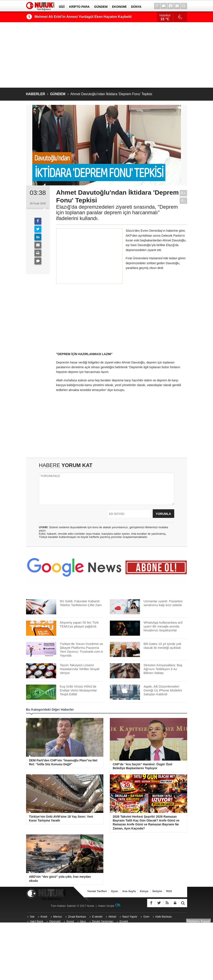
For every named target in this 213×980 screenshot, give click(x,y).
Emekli (124, 921)
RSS (169, 891)
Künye (144, 891)
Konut (70, 921)
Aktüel (112, 917)
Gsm (146, 917)
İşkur (83, 921)
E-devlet (97, 917)
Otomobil (55, 921)
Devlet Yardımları (103, 921)
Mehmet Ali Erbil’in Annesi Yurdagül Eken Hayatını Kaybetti (83, 17)
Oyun (114, 891)
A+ (183, 193)
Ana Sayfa (129, 891)
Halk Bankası (164, 917)
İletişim (157, 891)
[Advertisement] (107, 55)
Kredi (44, 917)
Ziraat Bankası (77, 917)
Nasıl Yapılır (130, 917)
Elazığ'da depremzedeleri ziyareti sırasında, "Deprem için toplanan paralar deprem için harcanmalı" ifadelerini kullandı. (117, 213)
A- (183, 201)
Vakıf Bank (37, 921)
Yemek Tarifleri (97, 891)
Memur (58, 917)
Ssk (32, 917)
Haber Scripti (106, 906)
